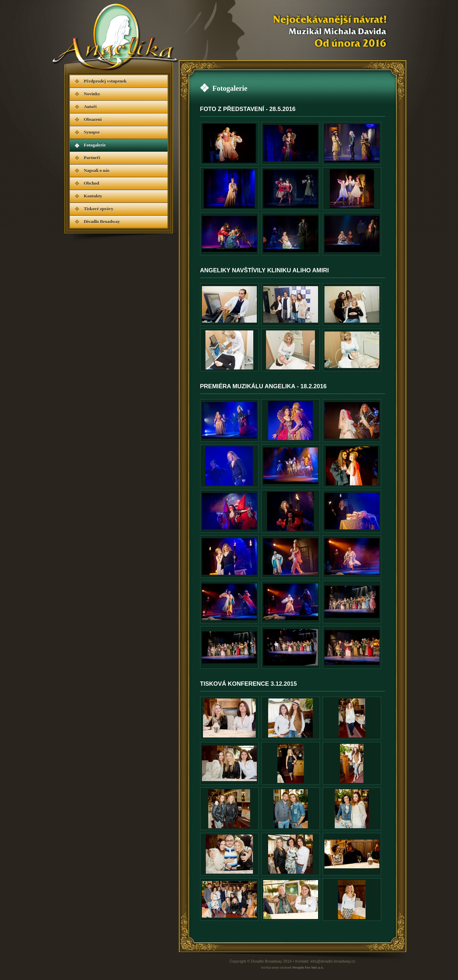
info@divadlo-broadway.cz (333, 961)
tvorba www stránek (292, 967)
